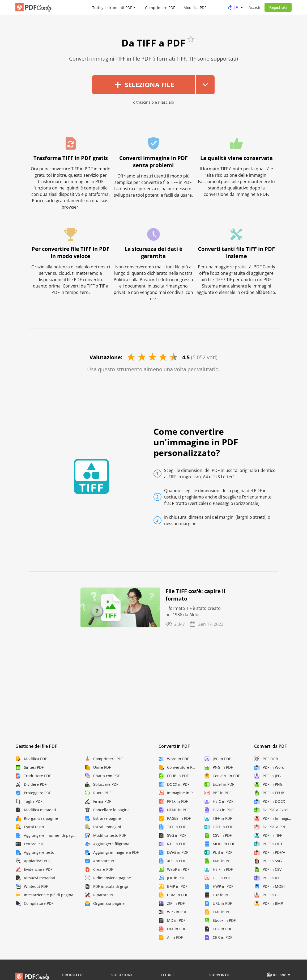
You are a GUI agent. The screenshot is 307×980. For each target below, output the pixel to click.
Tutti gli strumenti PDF (112, 7)
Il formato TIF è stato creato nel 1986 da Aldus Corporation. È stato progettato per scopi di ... (193, 612)
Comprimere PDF (160, 7)
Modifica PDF (195, 7)
